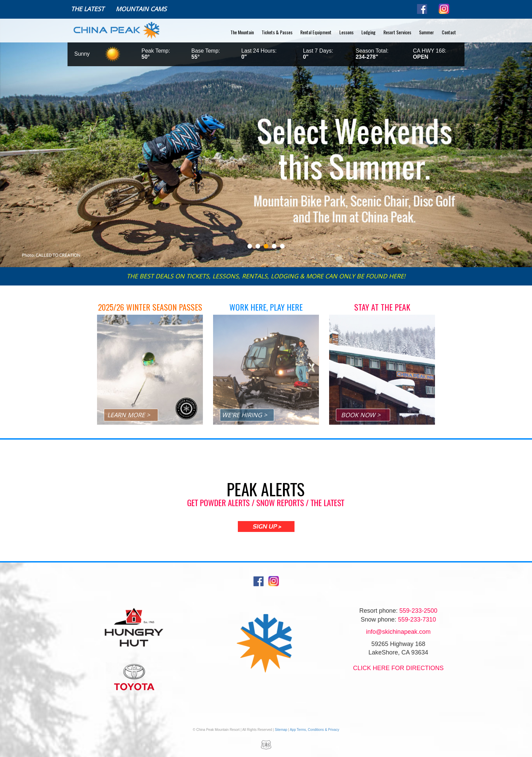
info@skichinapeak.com (398, 632)
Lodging (368, 32)
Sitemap (281, 730)
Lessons (346, 32)
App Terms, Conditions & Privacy (314, 730)
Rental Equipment (316, 32)
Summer (426, 32)
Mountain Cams (141, 9)
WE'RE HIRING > (244, 415)
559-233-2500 (418, 611)
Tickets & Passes (277, 32)
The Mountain (242, 32)
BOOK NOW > (361, 415)
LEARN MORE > (129, 415)
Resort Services (397, 32)
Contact (449, 32)
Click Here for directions (398, 668)
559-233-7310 (417, 620)
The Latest (88, 9)
